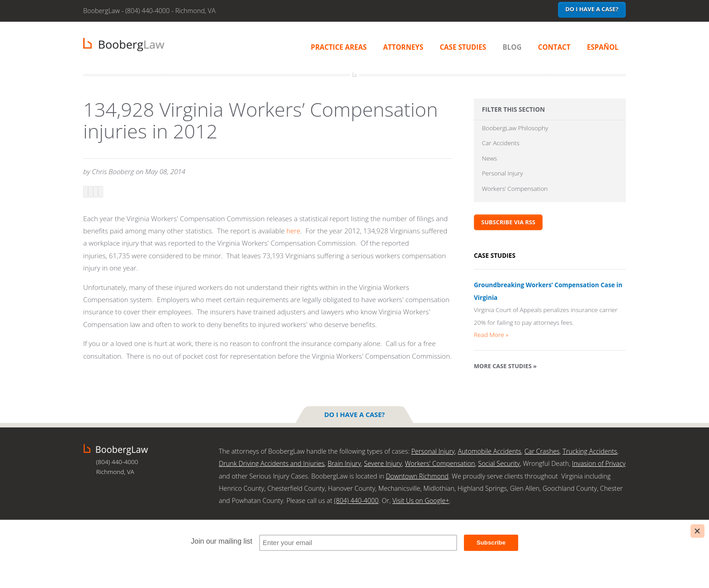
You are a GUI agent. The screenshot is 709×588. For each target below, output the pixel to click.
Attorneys (403, 47)
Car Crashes (542, 451)
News (489, 160)
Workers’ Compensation (515, 192)
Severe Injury (383, 463)
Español (603, 47)
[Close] (697, 531)
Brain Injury (344, 463)
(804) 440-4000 (356, 500)
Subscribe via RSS (508, 227)
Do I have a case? (592, 9)
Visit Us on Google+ (421, 500)
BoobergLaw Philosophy (515, 128)
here (294, 231)
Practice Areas (339, 47)
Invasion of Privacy (599, 463)
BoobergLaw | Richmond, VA (124, 45)
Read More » (491, 339)
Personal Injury (503, 176)
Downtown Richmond (417, 476)
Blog (512, 47)
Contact (554, 47)
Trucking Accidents (590, 451)
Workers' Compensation (440, 463)
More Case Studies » (505, 370)
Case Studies (463, 47)
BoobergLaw (116, 449)
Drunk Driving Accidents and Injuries (272, 463)
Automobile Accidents (489, 451)
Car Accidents (501, 144)
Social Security (499, 463)
